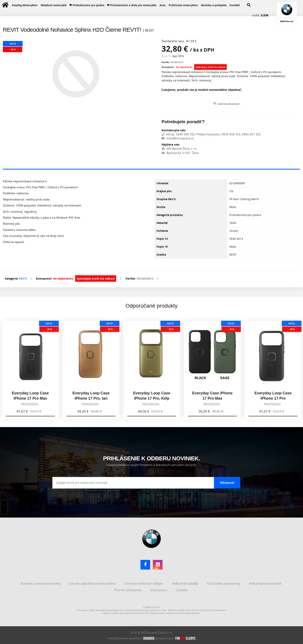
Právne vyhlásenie (128, 590)
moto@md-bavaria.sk (178, 138)
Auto (163, 5)
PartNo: (166, 62)
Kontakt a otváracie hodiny (41, 583)
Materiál (162, 223)
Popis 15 (162, 247)
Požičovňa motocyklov (183, 5)
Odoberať (227, 482)
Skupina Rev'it (166, 199)
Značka (161, 255)
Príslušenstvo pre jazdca (89, 5)
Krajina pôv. (164, 191)
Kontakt (235, 5)
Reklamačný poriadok (266, 583)
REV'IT (23, 278)
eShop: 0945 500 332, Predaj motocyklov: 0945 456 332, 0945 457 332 (211, 134)
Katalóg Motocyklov (25, 5)
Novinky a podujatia (214, 5)
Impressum (159, 590)
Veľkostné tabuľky (186, 583)
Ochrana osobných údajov (144, 583)
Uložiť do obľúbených (229, 104)
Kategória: (12, 278)
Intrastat (162, 183)
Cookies (182, 590)
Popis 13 (162, 239)
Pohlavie (162, 231)
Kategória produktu (170, 215)
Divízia (161, 207)
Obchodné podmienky (224, 583)
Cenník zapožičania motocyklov (93, 583)
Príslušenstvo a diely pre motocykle (133, 5)
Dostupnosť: (168, 67)
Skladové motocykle (54, 5)
